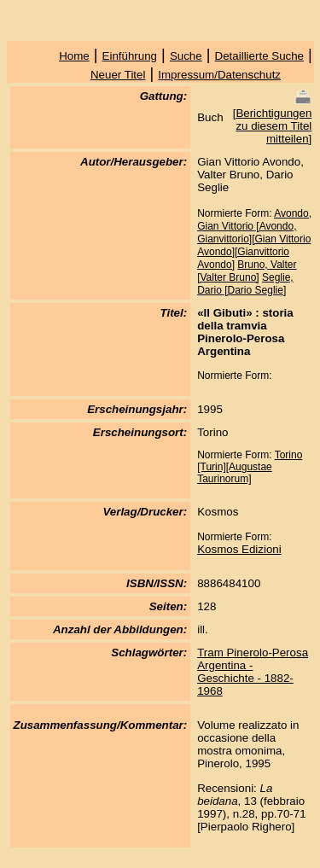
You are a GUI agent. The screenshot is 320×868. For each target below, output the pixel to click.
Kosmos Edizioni (239, 549)
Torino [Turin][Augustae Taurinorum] (250, 467)
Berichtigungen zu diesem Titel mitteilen (273, 126)
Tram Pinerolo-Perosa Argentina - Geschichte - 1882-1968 (253, 672)
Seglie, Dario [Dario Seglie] (245, 284)
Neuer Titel (118, 75)
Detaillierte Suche (259, 56)
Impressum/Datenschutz (219, 75)
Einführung (130, 56)
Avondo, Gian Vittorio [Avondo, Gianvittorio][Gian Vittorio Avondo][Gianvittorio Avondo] (254, 239)
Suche (186, 56)
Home (74, 56)
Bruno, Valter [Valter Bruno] (247, 271)
